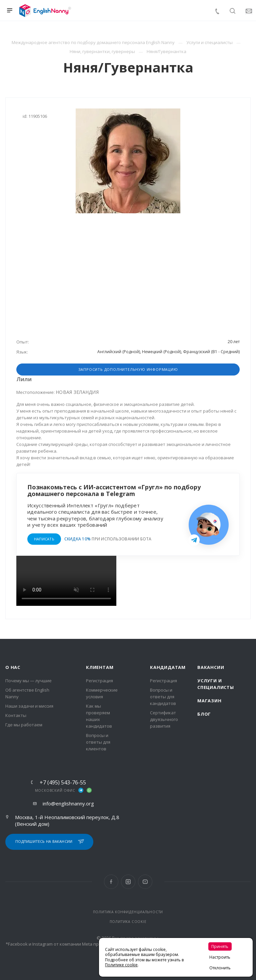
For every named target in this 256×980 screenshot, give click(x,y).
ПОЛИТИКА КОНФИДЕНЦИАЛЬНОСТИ (128, 912)
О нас (13, 667)
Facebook (111, 882)
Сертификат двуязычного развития (164, 719)
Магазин (209, 701)
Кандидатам (168, 667)
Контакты (16, 715)
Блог (204, 714)
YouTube (145, 882)
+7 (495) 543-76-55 (63, 782)
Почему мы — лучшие (28, 681)
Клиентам (100, 667)
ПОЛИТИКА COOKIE (128, 922)
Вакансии (211, 667)
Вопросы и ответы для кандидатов (163, 697)
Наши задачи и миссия (29, 706)
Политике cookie (121, 965)
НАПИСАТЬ (44, 539)
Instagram (128, 882)
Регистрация (99, 681)
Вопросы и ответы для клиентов (98, 742)
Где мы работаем (24, 725)
